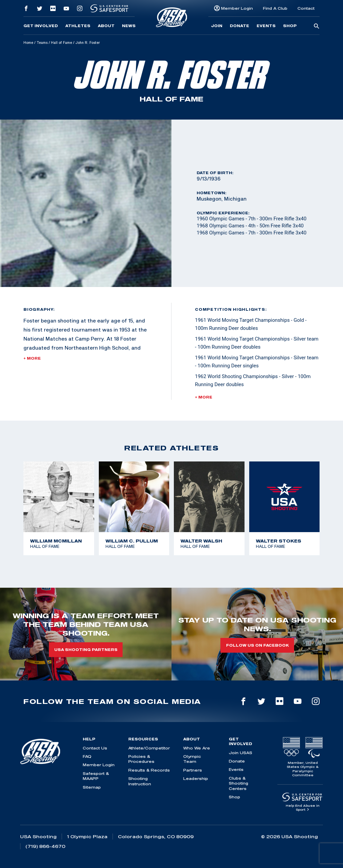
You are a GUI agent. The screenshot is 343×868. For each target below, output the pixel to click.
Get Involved (41, 26)
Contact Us (95, 748)
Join (217, 26)
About (106, 26)
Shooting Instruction (140, 781)
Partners (193, 770)
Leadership (196, 778)
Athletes (78, 26)
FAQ (87, 756)
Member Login (237, 8)
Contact (306, 8)
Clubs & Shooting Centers (238, 783)
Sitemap (92, 787)
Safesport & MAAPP (96, 776)
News (129, 26)
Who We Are (197, 748)
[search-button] (317, 26)
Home (28, 43)
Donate (239, 26)
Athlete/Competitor (149, 748)
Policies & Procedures (141, 759)
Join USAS (241, 753)
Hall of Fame (61, 43)
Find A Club (275, 8)
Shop (290, 26)
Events (266, 26)
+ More (32, 358)
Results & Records (149, 770)
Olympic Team (192, 759)
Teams (42, 43)
